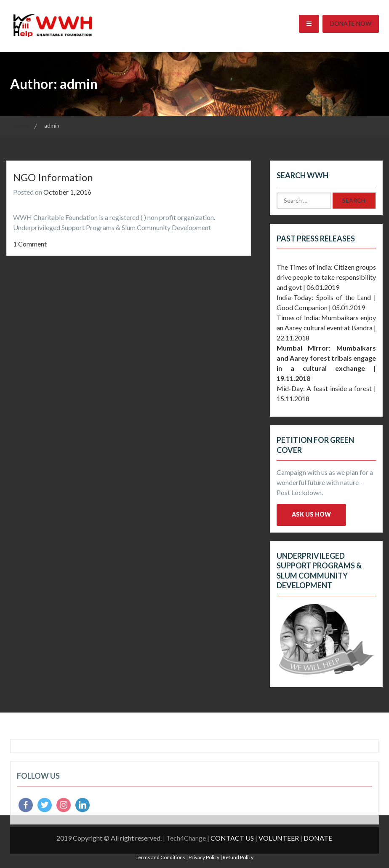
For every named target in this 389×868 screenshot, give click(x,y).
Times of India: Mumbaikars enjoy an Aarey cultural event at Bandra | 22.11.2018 (326, 328)
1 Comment (30, 244)
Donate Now (351, 23)
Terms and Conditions (160, 857)
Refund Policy (238, 857)
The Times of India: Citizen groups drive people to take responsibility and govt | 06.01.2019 (326, 277)
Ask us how (311, 514)
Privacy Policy (204, 857)
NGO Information (53, 177)
